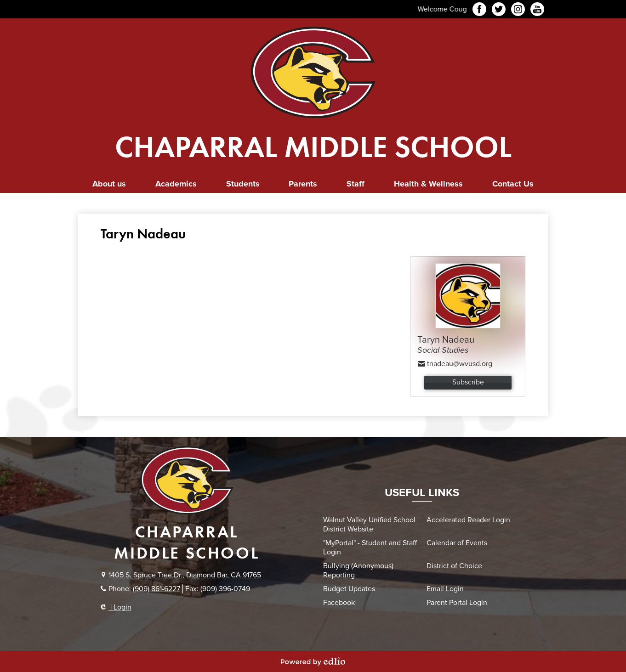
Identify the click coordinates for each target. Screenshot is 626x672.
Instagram (518, 11)
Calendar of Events (457, 543)
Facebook (479, 11)
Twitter (499, 11)
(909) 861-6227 (156, 589)
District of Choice (454, 566)
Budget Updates (349, 589)
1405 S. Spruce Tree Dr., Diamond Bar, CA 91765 (185, 575)
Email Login (445, 589)
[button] (109, 184)
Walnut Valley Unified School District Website (369, 525)
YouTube (537, 11)
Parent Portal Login (457, 603)
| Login (116, 607)
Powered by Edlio (313, 661)
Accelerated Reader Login (468, 520)
